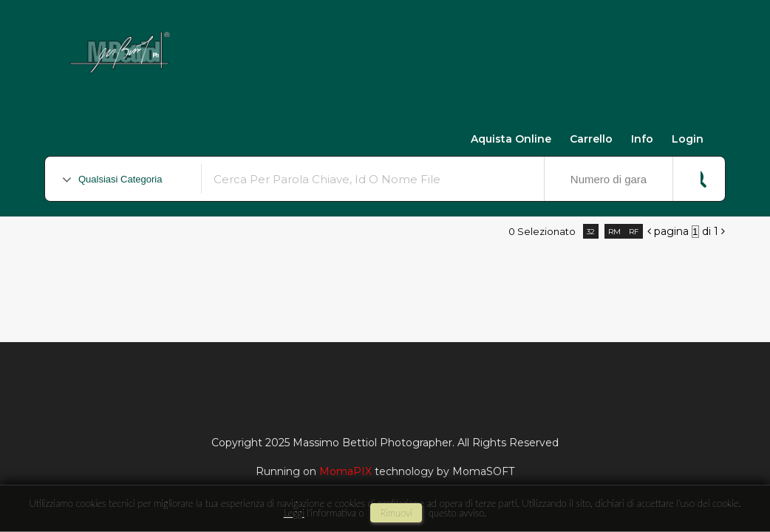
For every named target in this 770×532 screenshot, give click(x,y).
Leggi (294, 513)
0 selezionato (542, 231)
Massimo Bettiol (260, 45)
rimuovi (396, 513)
